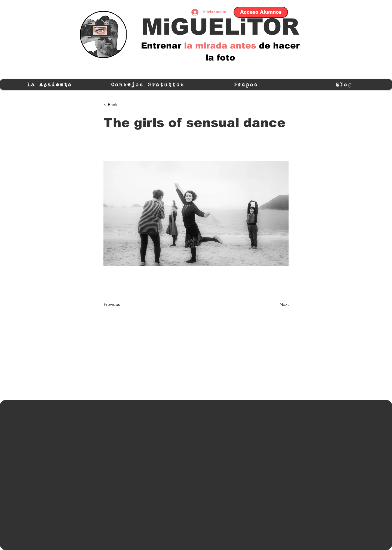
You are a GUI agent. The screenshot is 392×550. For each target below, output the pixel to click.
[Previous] (122, 304)
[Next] (275, 304)
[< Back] (122, 105)
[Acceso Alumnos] (261, 12)
